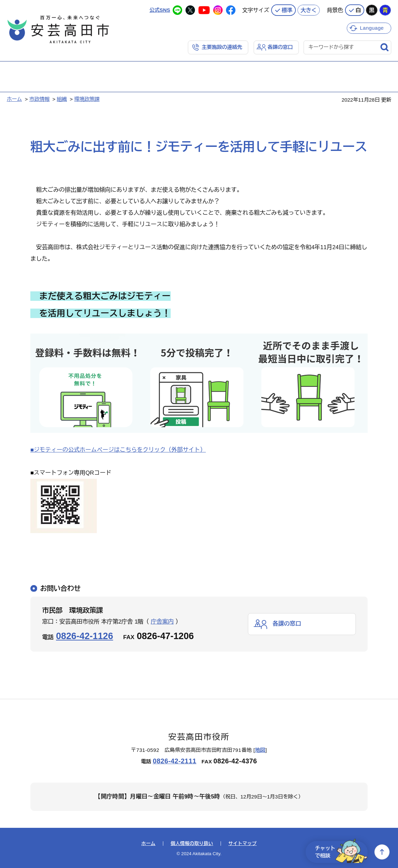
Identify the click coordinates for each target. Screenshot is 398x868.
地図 (260, 750)
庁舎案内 (162, 622)
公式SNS (160, 10)
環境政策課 (87, 99)
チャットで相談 (341, 852)
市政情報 (39, 99)
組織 (62, 99)
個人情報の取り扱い (192, 844)
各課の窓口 (280, 47)
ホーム (14, 99)
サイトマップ (243, 844)
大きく (309, 10)
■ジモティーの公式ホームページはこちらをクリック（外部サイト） (118, 450)
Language (372, 28)
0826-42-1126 (84, 636)
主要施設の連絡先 (222, 47)
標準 (287, 10)
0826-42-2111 (175, 761)
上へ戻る (382, 852)
